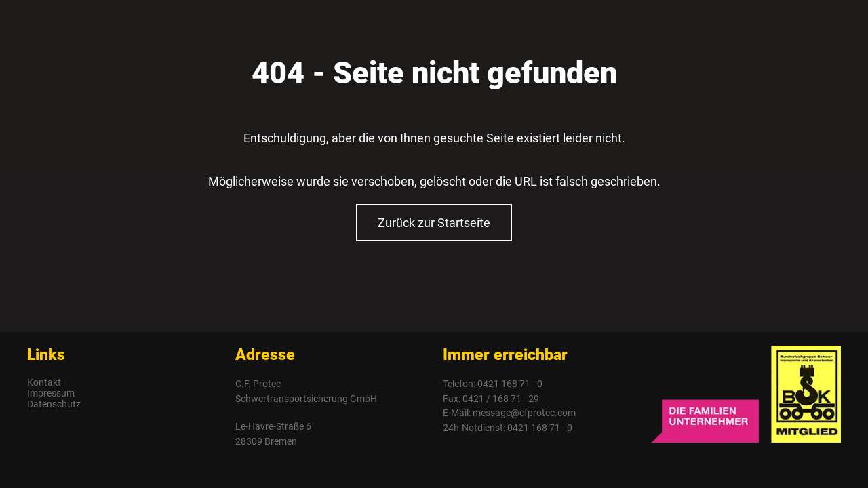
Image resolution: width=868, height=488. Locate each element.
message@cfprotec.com (524, 413)
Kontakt (44, 382)
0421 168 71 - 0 (510, 384)
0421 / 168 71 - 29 (501, 399)
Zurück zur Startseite (434, 223)
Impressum (51, 393)
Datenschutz (54, 404)
